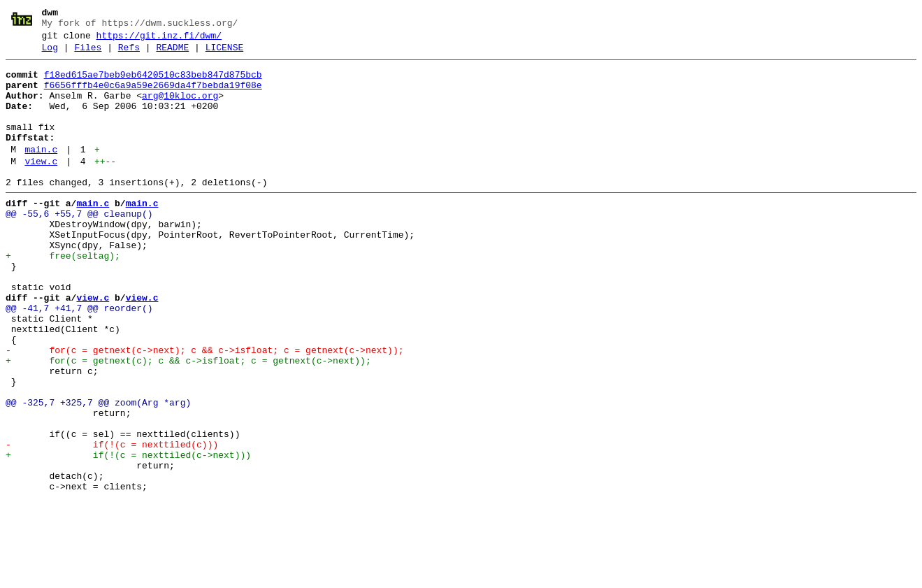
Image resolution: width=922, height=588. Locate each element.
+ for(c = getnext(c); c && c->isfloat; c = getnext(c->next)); (188, 422)
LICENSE (225, 54)
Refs (129, 54)
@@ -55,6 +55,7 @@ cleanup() (79, 245)
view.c (41, 187)
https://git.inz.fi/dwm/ (159, 40)
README (172, 54)
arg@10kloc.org (180, 108)
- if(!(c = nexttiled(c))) (112, 522)
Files (88, 54)
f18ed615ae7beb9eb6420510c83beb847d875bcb (153, 83)
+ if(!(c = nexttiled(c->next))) (128, 535)
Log (50, 54)
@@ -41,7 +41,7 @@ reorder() (79, 359)
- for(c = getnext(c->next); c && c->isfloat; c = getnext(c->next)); (204, 409)
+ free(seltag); (63, 296)
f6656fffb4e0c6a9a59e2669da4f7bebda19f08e (153, 96)
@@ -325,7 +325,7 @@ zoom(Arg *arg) (98, 472)
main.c (41, 173)
